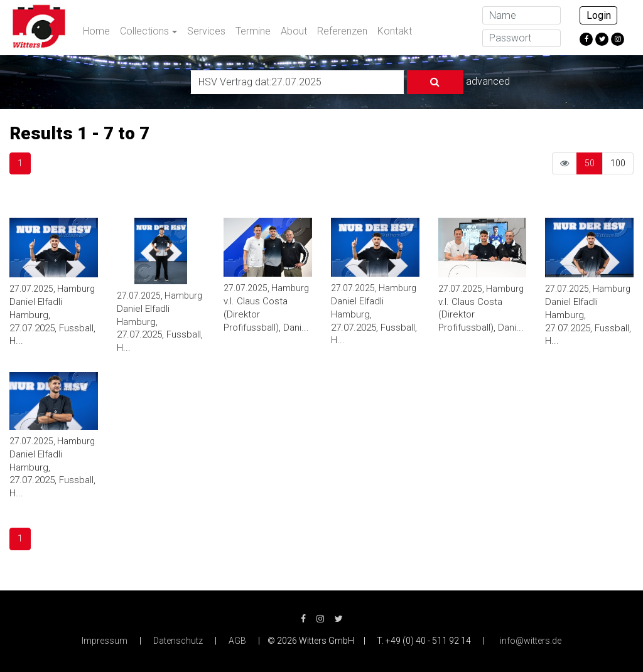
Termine (253, 31)
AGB (237, 641)
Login (599, 15)
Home (96, 31)
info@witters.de (531, 641)
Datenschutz (178, 641)
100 (618, 163)
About (294, 31)
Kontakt (395, 31)
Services (206, 31)
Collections (144, 31)
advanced (488, 81)
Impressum (105, 641)
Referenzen (342, 31)
